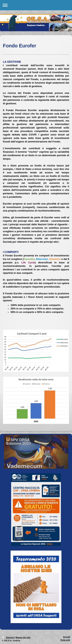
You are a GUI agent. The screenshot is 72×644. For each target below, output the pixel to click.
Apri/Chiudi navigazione (36, 5)
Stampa (8, 637)
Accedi (67, 637)
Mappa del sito (23, 637)
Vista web (65, 640)
